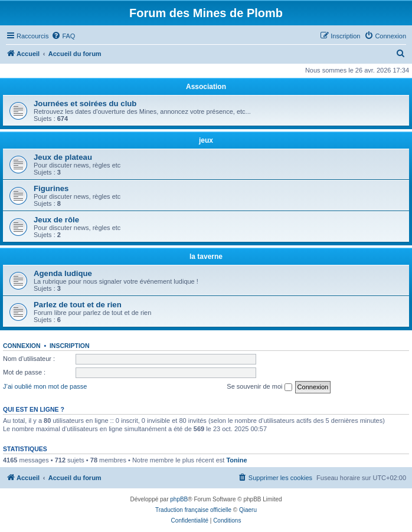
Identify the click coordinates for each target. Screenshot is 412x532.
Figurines (51, 188)
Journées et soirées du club (85, 104)
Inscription (70, 346)
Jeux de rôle (56, 220)
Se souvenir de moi (259, 387)
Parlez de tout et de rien (78, 305)
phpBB (179, 499)
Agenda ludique (63, 273)
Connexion (22, 346)
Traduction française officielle (193, 510)
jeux (206, 140)
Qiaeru (248, 510)
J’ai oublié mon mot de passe (45, 386)
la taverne (206, 257)
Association (206, 87)
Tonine (236, 460)
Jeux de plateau (63, 157)
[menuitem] (63, 36)
